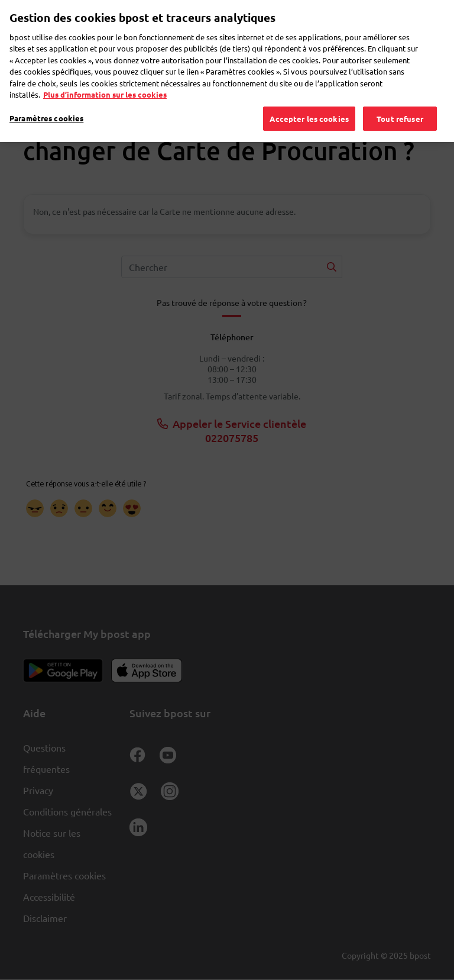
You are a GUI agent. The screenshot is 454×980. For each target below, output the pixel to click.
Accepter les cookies (309, 103)
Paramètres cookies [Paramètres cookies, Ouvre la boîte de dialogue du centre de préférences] (46, 102)
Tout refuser (400, 103)
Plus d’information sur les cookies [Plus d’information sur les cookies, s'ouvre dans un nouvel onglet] (105, 78)
